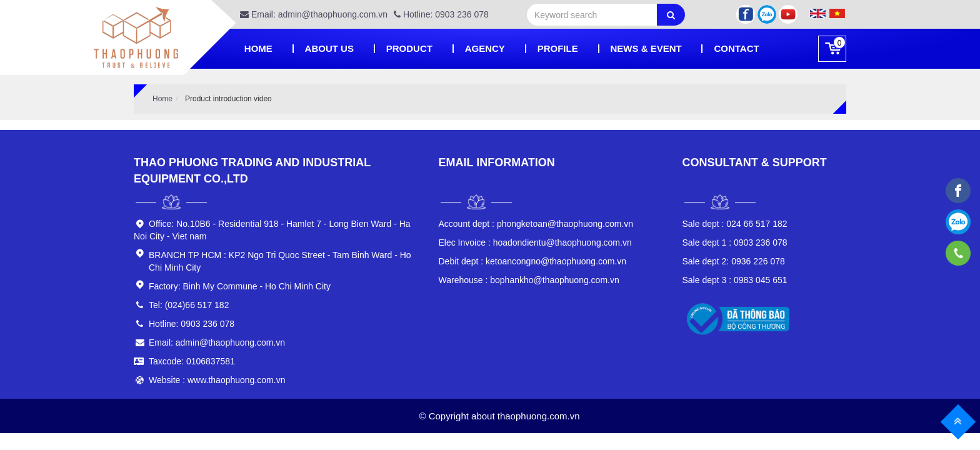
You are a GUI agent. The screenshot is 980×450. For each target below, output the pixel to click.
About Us (329, 48)
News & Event (646, 48)
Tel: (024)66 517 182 (189, 305)
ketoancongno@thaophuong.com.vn (533, 261)
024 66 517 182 (735, 224)
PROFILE (558, 48)
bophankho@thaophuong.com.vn (529, 280)
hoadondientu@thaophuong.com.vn (535, 242)
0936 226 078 (734, 261)
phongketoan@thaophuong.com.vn (536, 224)
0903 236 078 (735, 242)
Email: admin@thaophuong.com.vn (314, 14)
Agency (485, 48)
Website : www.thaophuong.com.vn (217, 380)
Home (258, 48)
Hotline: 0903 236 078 (441, 14)
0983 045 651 (735, 280)
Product (409, 48)
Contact (736, 48)
